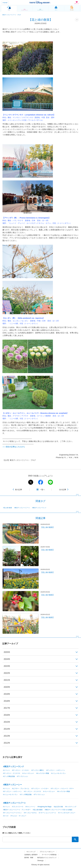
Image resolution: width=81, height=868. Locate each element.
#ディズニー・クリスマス (12, 773)
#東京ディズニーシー (13, 785)
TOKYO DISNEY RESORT (40, 3)
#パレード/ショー (28, 773)
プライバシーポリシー (47, 852)
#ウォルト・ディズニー (18, 816)
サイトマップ (31, 852)
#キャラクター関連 (43, 773)
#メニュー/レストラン (58, 773)
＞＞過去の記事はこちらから (14, 447)
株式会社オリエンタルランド (47, 858)
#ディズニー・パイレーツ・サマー (62, 789)
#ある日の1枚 (58, 807)
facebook (41, 482)
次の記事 (63, 490)
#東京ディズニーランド (39, 508)
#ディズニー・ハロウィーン (56, 770)
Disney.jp (40, 861)
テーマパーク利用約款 (49, 855)
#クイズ (6, 816)
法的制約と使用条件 (31, 855)
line (50, 482)
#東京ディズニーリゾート (22, 508)
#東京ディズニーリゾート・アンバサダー (17, 810)
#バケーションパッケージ (47, 813)
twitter (31, 482)
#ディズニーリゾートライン (12, 813)
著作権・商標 (29, 858)
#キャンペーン (30, 807)
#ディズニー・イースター (21, 770)
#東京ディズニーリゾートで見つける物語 (58, 810)
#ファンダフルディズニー (67, 813)
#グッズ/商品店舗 (9, 776)
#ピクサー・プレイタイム (21, 789)
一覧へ (42, 490)
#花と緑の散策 (8, 508)
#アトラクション (22, 776)
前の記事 (18, 490)
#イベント (6, 770)
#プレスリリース (18, 807)
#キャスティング (71, 807)
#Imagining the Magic (45, 807)
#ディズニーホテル (30, 813)
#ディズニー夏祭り (38, 770)
